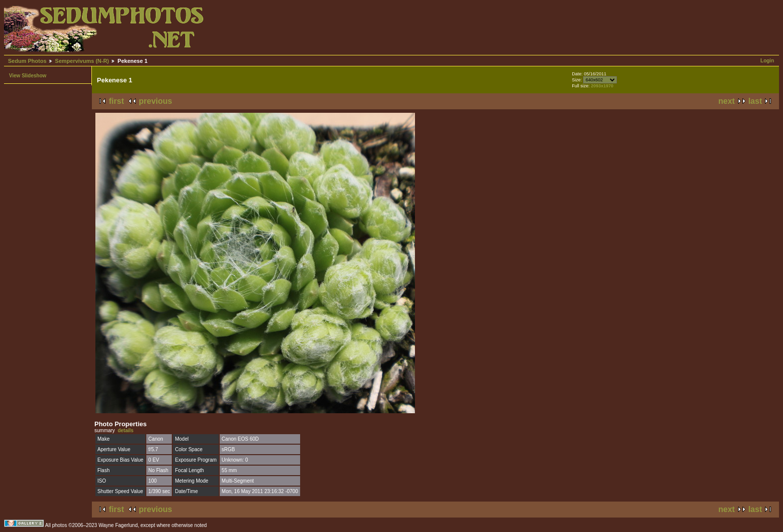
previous (156, 101)
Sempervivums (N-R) (82, 61)
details (126, 430)
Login (767, 61)
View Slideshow (28, 76)
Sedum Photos (27, 61)
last (755, 101)
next (727, 101)
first (116, 101)
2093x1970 (602, 86)
